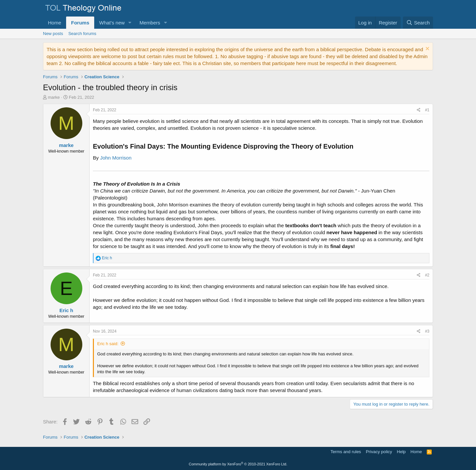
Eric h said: (108, 344)
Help (401, 452)
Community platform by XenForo (238, 464)
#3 (427, 331)
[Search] (418, 23)
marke (54, 97)
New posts (53, 34)
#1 (427, 110)
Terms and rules (346, 452)
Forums (80, 23)
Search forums (82, 34)
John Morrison (116, 158)
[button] (130, 23)
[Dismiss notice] (427, 49)
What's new (112, 23)
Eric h (66, 310)
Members (150, 23)
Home (55, 23)
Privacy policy (379, 452)
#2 (427, 275)
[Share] (419, 110)
